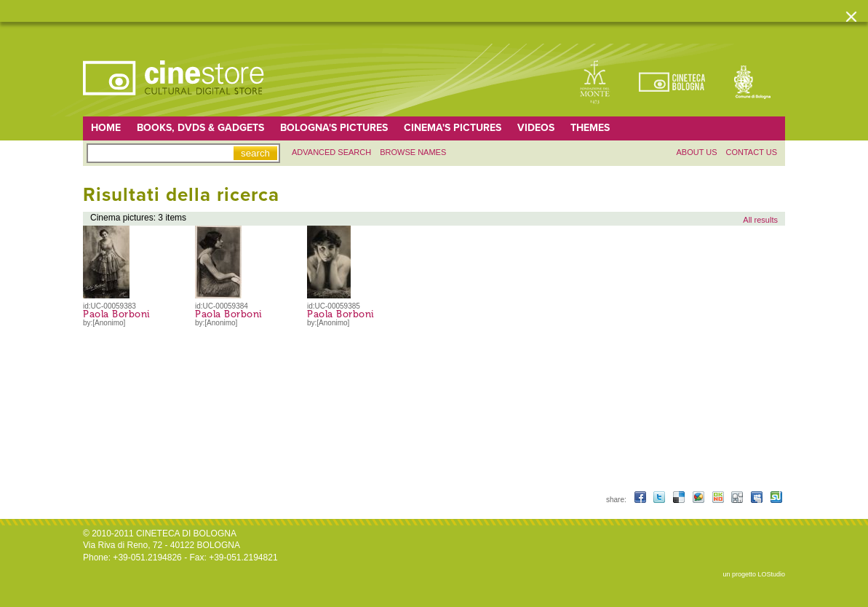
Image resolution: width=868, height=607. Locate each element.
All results (760, 220)
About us (696, 152)
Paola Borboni (117, 314)
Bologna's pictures (334, 128)
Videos (536, 128)
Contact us (752, 152)
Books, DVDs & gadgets (200, 128)
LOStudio (771, 574)
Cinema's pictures (453, 128)
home (106, 128)
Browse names (413, 152)
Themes (590, 128)
